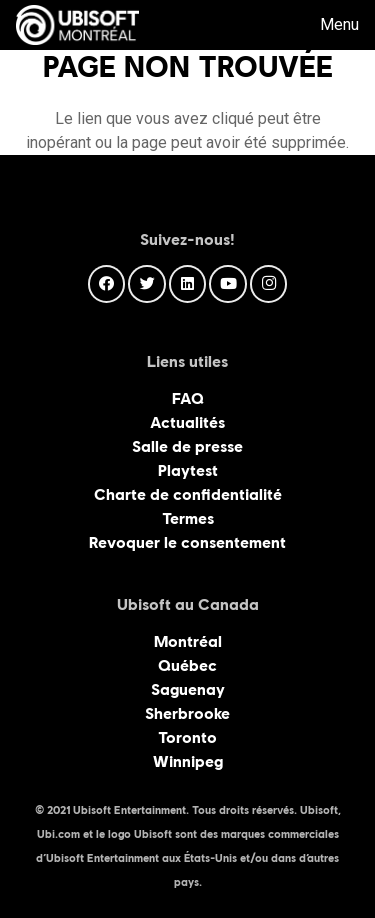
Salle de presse (187, 446)
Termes (188, 518)
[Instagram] (269, 284)
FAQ (188, 398)
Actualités (187, 422)
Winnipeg (188, 761)
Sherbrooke (187, 713)
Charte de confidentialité (188, 494)
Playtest (188, 470)
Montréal (188, 641)
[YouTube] (228, 284)
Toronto (187, 737)
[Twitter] (147, 284)
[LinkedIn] (188, 284)
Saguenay (188, 689)
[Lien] (77, 25)
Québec (187, 665)
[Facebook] (107, 284)
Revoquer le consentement (187, 542)
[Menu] (325, 25)
